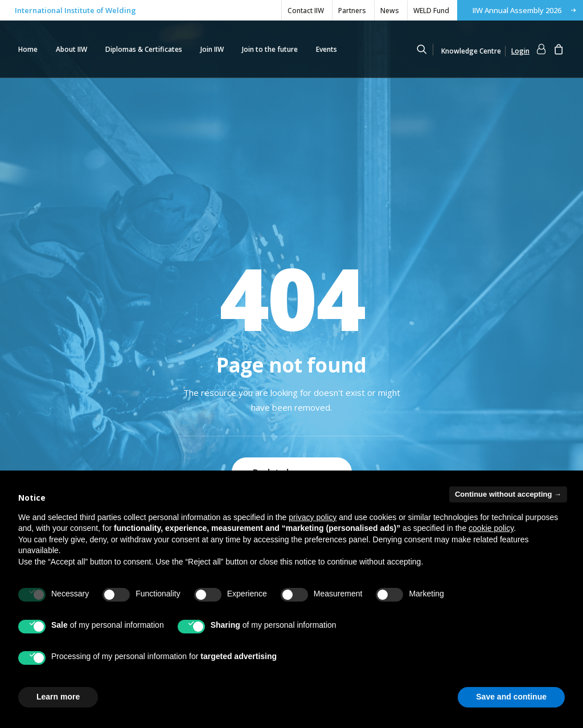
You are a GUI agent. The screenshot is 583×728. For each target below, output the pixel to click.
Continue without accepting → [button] (508, 494)
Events (327, 49)
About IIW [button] (71, 49)
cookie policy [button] (491, 528)
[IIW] (371, 49)
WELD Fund (431, 11)
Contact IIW (306, 11)
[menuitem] (305, 11)
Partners (352, 11)
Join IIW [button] (212, 49)
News (390, 11)
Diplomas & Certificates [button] (144, 49)
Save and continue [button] (511, 697)
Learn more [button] (58, 697)
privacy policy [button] (313, 517)
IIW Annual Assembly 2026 (517, 10)
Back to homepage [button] (292, 314)
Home (28, 49)
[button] (427, 49)
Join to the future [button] (270, 49)
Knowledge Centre (471, 51)
